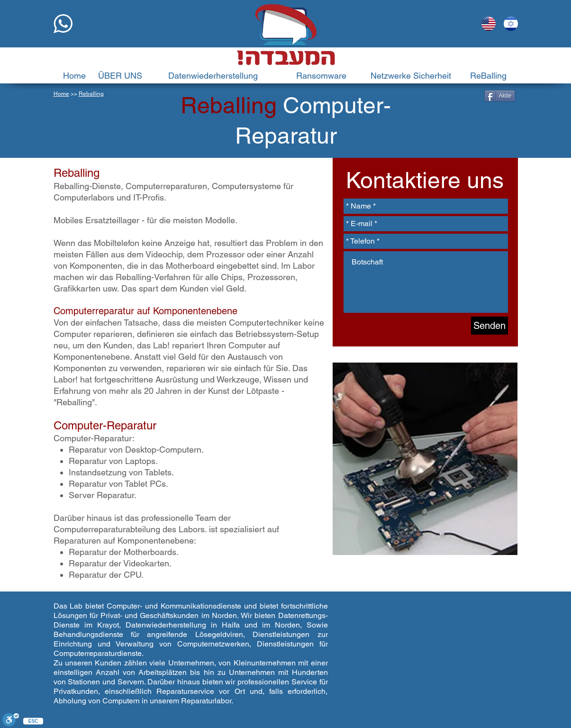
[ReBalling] (489, 76)
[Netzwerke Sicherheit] (411, 76)
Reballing (91, 94)
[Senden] (489, 326)
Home (61, 94)
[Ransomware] (322, 76)
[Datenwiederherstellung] (213, 76)
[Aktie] (500, 96)
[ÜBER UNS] (120, 76)
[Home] (74, 76)
